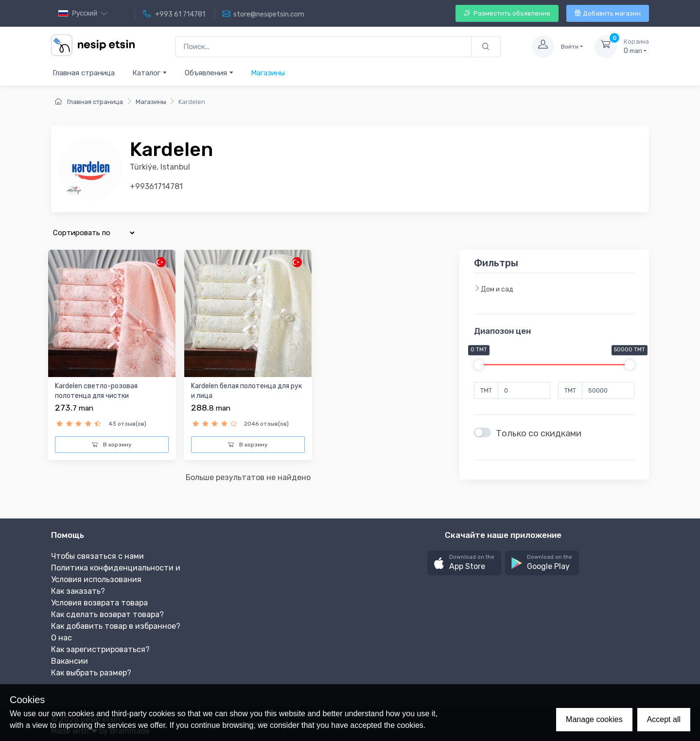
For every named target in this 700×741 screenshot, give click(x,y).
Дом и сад (494, 289)
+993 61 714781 (174, 14)
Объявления (209, 73)
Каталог (150, 73)
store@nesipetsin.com (263, 14)
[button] (464, 563)
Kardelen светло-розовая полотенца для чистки (96, 391)
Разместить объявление (507, 13)
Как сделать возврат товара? (107, 614)
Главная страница (84, 73)
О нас (61, 638)
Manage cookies (594, 719)
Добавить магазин (608, 13)
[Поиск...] (323, 47)
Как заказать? (78, 591)
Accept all (664, 719)
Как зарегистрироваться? (100, 649)
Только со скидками (539, 433)
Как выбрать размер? (91, 673)
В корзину (112, 445)
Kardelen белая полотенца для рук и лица (246, 391)
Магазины (268, 73)
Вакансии (70, 661)
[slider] (479, 365)
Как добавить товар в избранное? (116, 626)
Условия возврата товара (99, 603)
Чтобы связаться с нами (97, 556)
